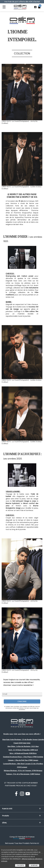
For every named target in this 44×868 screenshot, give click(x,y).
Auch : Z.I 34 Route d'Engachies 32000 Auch (23, 750)
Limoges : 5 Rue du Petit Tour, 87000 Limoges (23, 760)
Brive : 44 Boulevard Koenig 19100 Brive (23, 753)
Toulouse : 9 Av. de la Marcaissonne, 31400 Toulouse (23, 774)
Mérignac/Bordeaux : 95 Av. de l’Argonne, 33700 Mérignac (23, 771)
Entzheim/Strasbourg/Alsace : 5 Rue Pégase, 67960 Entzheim (23, 757)
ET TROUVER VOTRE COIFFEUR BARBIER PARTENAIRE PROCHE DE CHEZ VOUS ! (21, 784)
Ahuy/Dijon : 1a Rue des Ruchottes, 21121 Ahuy (23, 746)
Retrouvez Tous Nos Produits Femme (22, 843)
